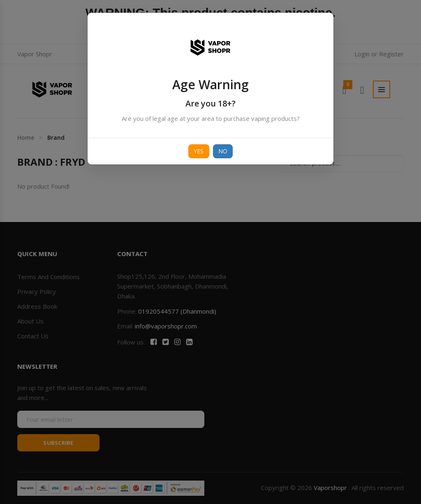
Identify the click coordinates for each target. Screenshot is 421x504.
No (223, 151)
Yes (199, 151)
